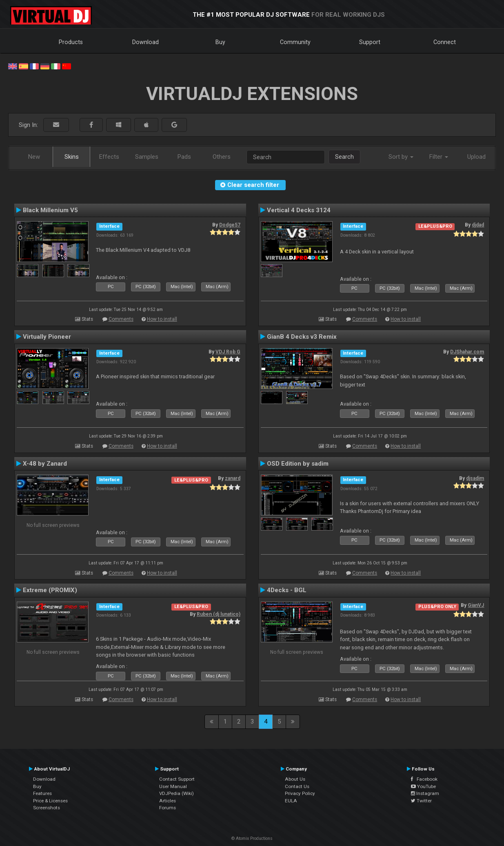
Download (145, 42)
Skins (72, 157)
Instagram (425, 793)
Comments (121, 319)
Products (71, 42)
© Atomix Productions (252, 838)
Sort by (401, 157)
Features (42, 793)
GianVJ (476, 605)
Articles (168, 801)
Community (295, 42)
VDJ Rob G (228, 352)
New (34, 157)
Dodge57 (230, 225)
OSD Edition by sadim (298, 464)
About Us (295, 779)
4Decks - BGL (287, 590)
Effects (109, 157)
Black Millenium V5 (50, 210)
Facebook (424, 779)
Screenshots (47, 808)
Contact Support (177, 779)
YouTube (423, 786)
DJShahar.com (467, 352)
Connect (445, 42)
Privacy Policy (300, 793)
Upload (476, 157)
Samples (147, 157)
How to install (162, 319)
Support (370, 42)
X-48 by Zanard (45, 464)
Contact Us (297, 786)
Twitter (421, 801)
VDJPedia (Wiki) (177, 793)
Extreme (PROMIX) (50, 590)
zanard (233, 478)
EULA (291, 801)
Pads (184, 157)
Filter (439, 157)
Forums (168, 808)
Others (222, 157)
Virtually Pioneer (47, 337)
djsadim (475, 478)
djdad (478, 225)
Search (344, 157)
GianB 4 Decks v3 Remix (302, 337)
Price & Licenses (50, 801)
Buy (220, 42)
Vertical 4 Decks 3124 (299, 210)
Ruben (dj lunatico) (219, 614)
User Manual (173, 786)
